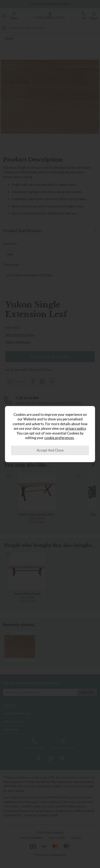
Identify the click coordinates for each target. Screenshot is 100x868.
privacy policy (76, 428)
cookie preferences (59, 438)
